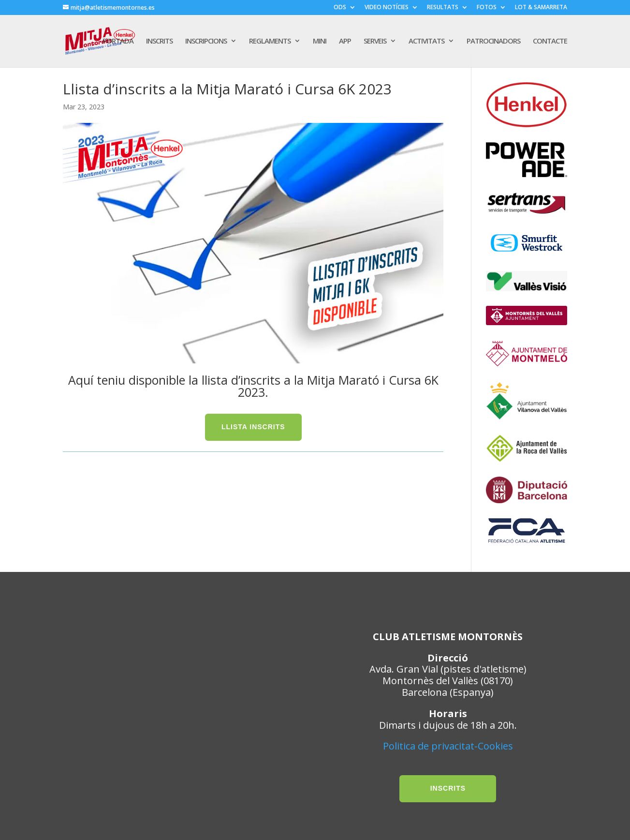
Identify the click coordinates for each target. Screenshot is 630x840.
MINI (320, 42)
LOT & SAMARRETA (541, 8)
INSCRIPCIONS (206, 42)
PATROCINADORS (493, 42)
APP (345, 42)
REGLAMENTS (270, 42)
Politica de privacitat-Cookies (448, 746)
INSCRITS (159, 42)
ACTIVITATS (426, 42)
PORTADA (118, 42)
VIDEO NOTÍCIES (387, 8)
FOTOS (487, 8)
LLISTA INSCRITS (253, 427)
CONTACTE (550, 42)
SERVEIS (375, 42)
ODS (340, 8)
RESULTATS (443, 8)
